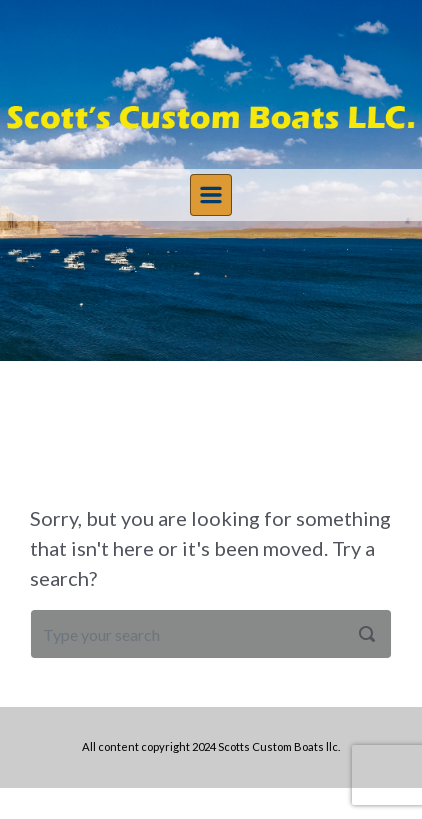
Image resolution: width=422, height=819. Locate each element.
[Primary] (211, 195)
